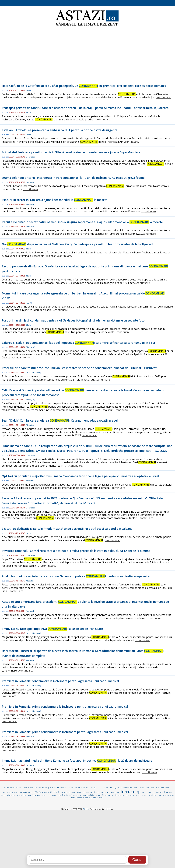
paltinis (92, 795)
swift (101, 795)
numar (171, 795)
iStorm (86, 809)
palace (105, 792)
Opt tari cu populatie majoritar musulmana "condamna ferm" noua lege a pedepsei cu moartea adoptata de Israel (80, 476)
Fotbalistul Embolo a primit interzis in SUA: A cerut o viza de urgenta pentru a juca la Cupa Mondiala (71, 152)
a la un (70, 788)
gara (3, 795)
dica (142, 788)
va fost (23, 788)
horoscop (131, 791)
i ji (100, 788)
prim (80, 798)
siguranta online (17, 795)
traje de (158, 792)
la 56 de (108, 788)
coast (31, 788)
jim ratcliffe (31, 792)
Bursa (28, 135)
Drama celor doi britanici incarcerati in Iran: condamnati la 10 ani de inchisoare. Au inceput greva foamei (73, 178)
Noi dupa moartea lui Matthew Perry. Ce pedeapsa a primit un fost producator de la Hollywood (77, 244)
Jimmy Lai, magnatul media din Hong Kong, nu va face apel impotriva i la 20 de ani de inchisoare (77, 761)
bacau (168, 792)
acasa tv (138, 795)
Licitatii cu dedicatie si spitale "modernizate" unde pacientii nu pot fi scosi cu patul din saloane (67, 529)
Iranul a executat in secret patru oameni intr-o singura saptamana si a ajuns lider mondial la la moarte (82, 222)
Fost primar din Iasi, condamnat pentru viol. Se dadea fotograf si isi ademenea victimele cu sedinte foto (73, 320)
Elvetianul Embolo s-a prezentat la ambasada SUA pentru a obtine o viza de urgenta (59, 130)
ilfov (54, 792)
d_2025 (118, 788)
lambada (44, 792)
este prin (76, 792)
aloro (86, 792)
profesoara (34, 795)
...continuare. (163, 97)
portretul (147, 792)
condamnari (11, 788)
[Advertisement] (87, 52)
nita (101, 798)
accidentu (152, 788)
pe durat (95, 792)
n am (67, 792)
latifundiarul (131, 788)
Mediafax (30, 182)
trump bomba (57, 795)
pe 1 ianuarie (56, 788)
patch (95, 798)
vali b (87, 798)
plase (84, 795)
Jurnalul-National (33, 373)
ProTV (29, 112)
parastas (17, 792)
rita (73, 798)
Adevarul (30, 204)
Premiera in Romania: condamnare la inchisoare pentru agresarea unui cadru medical (60, 681)
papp (108, 795)
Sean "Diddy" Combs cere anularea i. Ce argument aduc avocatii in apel (60, 420)
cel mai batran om (155, 795)
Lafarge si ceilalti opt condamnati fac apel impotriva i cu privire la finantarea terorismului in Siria (78, 343)
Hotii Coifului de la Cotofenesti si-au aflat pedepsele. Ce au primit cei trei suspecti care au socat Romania (84, 86)
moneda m (42, 788)
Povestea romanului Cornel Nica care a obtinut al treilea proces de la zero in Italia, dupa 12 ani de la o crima (76, 551)
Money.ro (30, 347)
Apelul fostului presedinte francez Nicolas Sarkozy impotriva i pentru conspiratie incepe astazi (77, 576)
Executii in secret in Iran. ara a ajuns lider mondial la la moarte (54, 200)
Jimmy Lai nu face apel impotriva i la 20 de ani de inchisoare (52, 629)
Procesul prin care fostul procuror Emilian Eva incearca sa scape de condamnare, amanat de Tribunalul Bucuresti (80, 368)
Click (28, 90)
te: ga (93, 788)
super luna (82, 788)
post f (45, 795)
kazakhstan (73, 795)
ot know (116, 795)
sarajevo (115, 792)
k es (61, 792)
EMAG (87, 783)
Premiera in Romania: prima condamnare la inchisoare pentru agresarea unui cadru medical (65, 707)
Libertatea (30, 157)
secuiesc (127, 795)
